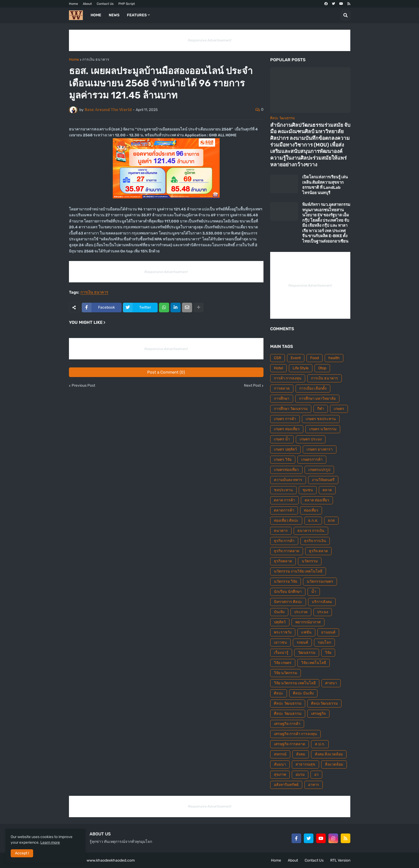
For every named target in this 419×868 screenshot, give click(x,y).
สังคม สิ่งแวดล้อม (329, 754)
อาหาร (314, 785)
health (334, 358)
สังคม (301, 754)
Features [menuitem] (137, 15)
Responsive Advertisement (210, 40)
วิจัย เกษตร (283, 663)
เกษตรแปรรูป (319, 470)
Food (315, 358)
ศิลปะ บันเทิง (303, 693)
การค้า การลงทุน (288, 378)
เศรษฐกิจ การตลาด (290, 744)
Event (296, 358)
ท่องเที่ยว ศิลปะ (286, 521)
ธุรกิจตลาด (283, 561)
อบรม (300, 775)
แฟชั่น (306, 632)
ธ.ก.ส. (313, 521)
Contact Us (105, 4)
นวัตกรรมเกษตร (320, 581)
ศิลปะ (279, 693)
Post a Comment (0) (166, 372)
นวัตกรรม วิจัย (286, 581)
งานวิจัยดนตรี (323, 480)
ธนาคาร (281, 531)
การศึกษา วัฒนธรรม (291, 409)
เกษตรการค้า (312, 460)
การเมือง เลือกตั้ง (313, 388)
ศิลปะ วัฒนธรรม (288, 703)
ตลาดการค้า (284, 510)
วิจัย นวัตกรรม (286, 673)
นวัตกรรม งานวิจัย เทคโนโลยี (298, 571)
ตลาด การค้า (284, 500)
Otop (322, 368)
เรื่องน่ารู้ (281, 653)
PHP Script (127, 4)
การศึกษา (282, 399)
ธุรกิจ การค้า (284, 541)
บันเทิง (279, 612)
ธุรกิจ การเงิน (315, 541)
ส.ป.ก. (320, 744)
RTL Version (340, 860)
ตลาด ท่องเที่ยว (317, 500)
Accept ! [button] (22, 853)
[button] (346, 15)
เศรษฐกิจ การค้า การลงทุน (295, 734)
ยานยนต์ (328, 632)
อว (316, 775)
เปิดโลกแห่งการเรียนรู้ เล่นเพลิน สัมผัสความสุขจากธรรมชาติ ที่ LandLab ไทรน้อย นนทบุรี (325, 185)
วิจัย (328, 653)
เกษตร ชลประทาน (321, 419)
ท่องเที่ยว (311, 510)
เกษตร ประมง (311, 439)
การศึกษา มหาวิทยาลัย (317, 399)
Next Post (252, 386)
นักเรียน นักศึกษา (288, 592)
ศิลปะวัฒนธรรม (324, 703)
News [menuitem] (114, 15)
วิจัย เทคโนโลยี (314, 663)
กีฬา (321, 409)
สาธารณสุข (305, 764)
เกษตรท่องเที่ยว (286, 470)
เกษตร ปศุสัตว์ (285, 449)
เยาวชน (280, 642)
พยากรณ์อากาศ (308, 622)
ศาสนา (331, 683)
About (87, 4)
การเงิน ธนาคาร (96, 60)
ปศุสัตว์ (280, 622)
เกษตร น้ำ (282, 439)
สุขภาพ (280, 775)
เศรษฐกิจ (318, 714)
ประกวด (301, 612)
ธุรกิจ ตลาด (318, 551)
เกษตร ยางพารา (320, 449)
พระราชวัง (283, 632)
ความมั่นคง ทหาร (288, 480)
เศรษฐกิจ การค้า (287, 724)
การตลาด (282, 388)
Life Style (301, 368)
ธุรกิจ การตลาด (287, 551)
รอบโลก (324, 642)
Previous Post (83, 386)
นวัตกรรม (310, 561)
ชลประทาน (283, 490)
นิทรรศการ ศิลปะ (288, 602)
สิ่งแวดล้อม (334, 764)
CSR (278, 358)
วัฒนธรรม (307, 653)
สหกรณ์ (280, 754)
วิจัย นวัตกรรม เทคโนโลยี (295, 683)
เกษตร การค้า (285, 419)
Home (73, 4)
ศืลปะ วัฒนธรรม (288, 714)
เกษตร (339, 409)
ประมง (323, 612)
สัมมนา (280, 764)
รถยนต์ (302, 642)
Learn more (50, 842)
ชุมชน (308, 490)
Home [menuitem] (96, 15)
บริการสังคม (322, 602)
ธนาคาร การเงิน (311, 531)
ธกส (331, 521)
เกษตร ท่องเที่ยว (287, 429)
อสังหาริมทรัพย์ (286, 785)
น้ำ (314, 592)
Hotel (278, 368)
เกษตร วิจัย (283, 460)
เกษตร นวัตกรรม (323, 429)
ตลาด (327, 490)
